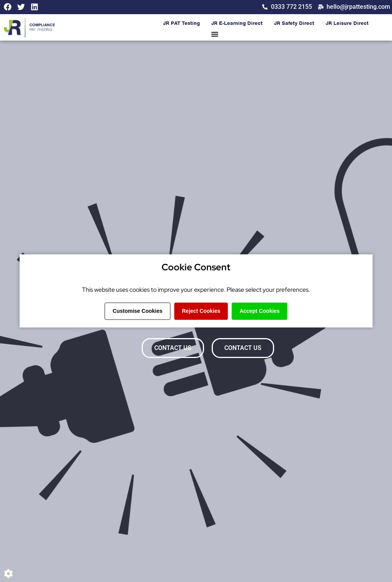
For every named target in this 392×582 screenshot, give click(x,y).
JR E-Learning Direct (237, 24)
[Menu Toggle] (215, 34)
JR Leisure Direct (347, 24)
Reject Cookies (201, 311)
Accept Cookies (260, 311)
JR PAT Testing (181, 24)
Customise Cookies (137, 311)
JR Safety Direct (294, 24)
